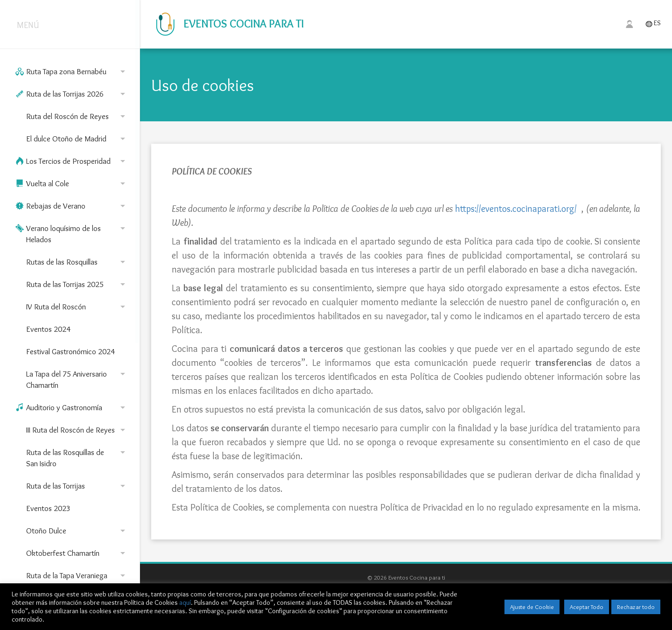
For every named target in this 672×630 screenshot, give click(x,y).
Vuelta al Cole (72, 183)
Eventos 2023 (48, 508)
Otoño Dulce (77, 531)
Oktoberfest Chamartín (77, 553)
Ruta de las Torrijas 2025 (77, 284)
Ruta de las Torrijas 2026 (72, 94)
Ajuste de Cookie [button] (532, 607)
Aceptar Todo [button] (587, 607)
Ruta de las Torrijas (77, 486)
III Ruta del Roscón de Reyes (77, 430)
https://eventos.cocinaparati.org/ (516, 209)
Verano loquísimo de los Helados (72, 233)
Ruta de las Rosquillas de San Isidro (77, 457)
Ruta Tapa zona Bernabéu (72, 71)
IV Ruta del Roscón (77, 307)
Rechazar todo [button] (636, 607)
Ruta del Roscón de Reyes (77, 116)
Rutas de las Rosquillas (77, 262)
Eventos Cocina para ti (227, 24)
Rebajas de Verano (72, 206)
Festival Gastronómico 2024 (70, 351)
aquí (185, 602)
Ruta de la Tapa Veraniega (77, 575)
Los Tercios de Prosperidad (72, 161)
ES (653, 24)
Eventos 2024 (48, 329)
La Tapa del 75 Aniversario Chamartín (77, 379)
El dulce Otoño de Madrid (77, 139)
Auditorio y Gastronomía (72, 407)
